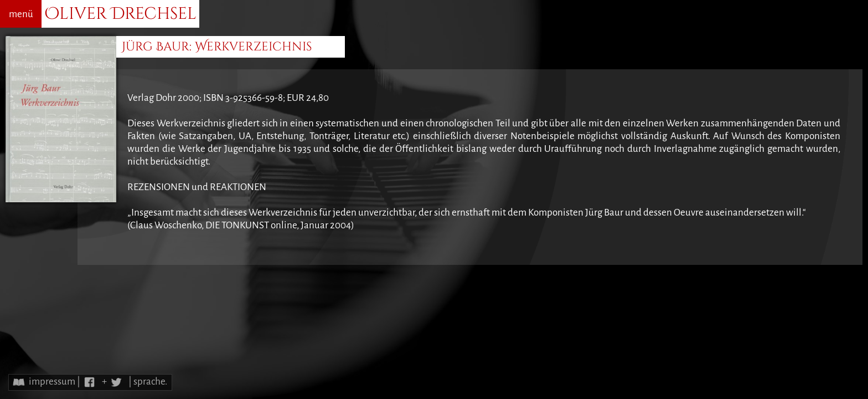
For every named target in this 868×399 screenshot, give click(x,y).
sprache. (150, 382)
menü (21, 14)
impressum (52, 382)
